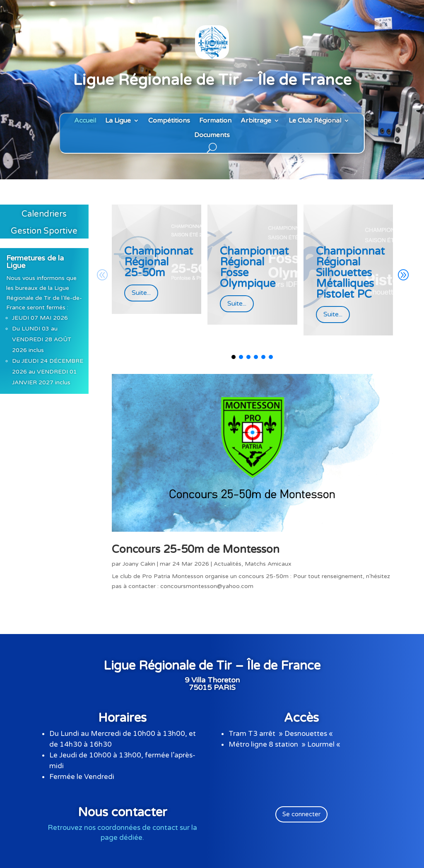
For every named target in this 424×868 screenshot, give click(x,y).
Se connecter (301, 814)
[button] (403, 275)
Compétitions (169, 121)
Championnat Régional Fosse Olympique (254, 267)
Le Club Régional (315, 121)
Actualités (228, 564)
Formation (215, 121)
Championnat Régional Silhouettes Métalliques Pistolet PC (350, 273)
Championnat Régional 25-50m (159, 262)
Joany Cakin (139, 564)
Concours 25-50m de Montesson (196, 549)
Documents (212, 135)
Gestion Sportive (44, 231)
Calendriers (44, 214)
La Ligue (118, 121)
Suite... (141, 293)
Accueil (85, 121)
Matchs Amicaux (268, 564)
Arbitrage (256, 121)
